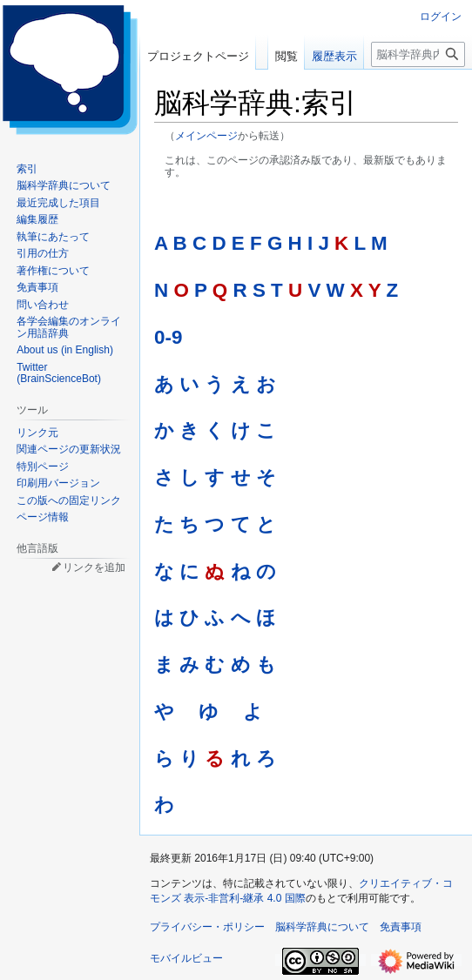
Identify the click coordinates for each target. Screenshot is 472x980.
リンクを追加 (94, 567)
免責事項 (401, 927)
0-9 (168, 337)
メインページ (206, 135)
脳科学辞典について (322, 927)
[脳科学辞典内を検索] (418, 54)
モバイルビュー (186, 958)
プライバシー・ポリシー (207, 927)
